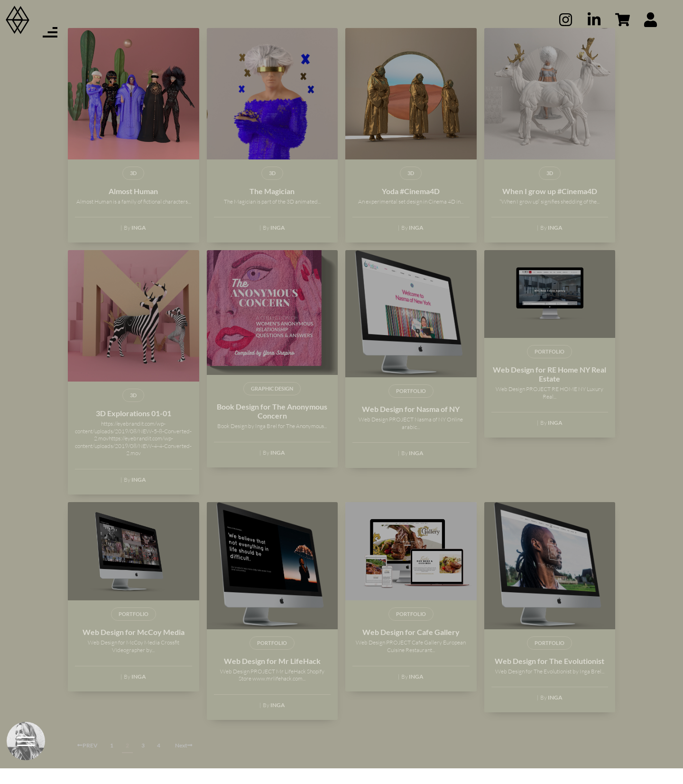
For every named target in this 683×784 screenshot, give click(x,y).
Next (184, 761)
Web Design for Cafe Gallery (411, 648)
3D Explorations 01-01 (134, 429)
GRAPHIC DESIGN (272, 404)
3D (133, 188)
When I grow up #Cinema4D (550, 206)
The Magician (272, 206)
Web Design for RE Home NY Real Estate (549, 390)
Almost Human (133, 206)
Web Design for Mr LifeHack (272, 676)
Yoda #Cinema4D (411, 206)
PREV (88, 761)
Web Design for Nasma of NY (411, 425)
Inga (139, 243)
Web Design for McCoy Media (134, 648)
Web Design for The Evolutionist (549, 676)
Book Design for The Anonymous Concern (272, 427)
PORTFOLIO (411, 406)
